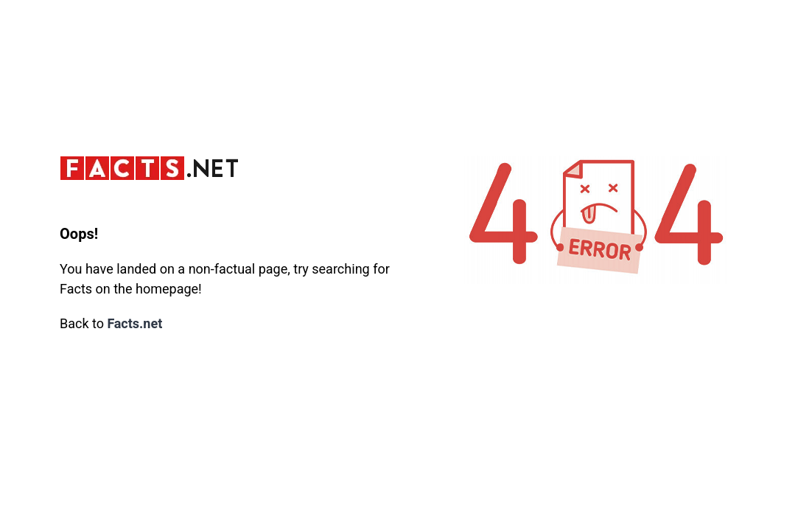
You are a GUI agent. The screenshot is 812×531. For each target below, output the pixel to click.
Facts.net (134, 324)
